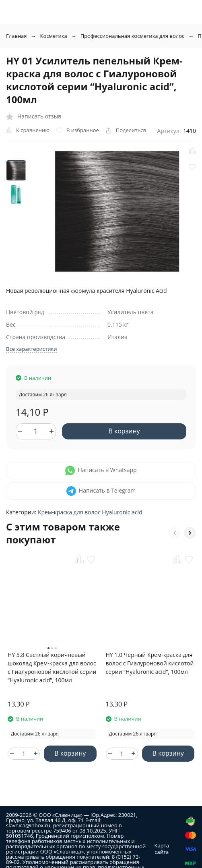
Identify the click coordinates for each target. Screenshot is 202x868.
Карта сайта (162, 849)
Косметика (54, 36)
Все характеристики (31, 349)
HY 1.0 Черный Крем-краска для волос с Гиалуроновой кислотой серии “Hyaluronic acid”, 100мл (150, 663)
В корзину (124, 431)
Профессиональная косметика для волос (133, 36)
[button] (175, 533)
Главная (16, 36)
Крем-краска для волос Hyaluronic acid (90, 512)
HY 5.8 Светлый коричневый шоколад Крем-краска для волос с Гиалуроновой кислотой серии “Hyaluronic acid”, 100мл (52, 667)
